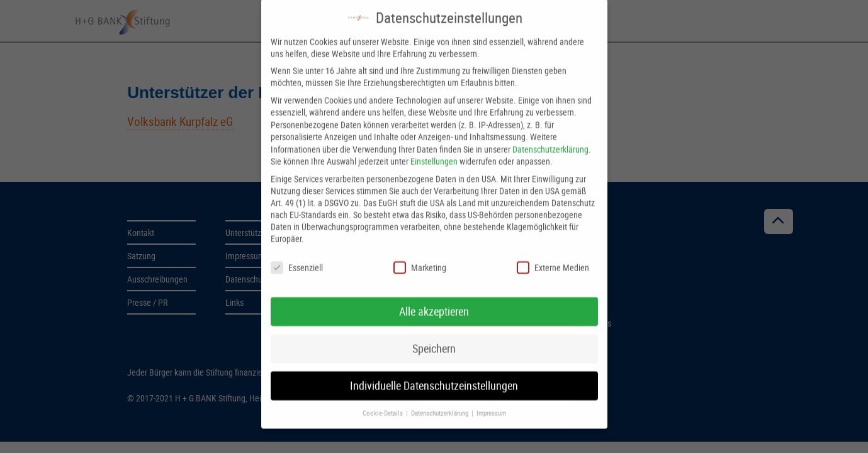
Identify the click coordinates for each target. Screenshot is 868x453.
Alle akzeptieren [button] (434, 302)
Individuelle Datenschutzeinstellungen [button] (434, 377)
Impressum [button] (491, 403)
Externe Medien (553, 258)
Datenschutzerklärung (550, 139)
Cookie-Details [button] (384, 403)
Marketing (420, 258)
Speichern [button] (434, 339)
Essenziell (297, 258)
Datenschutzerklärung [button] (441, 403)
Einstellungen (434, 152)
